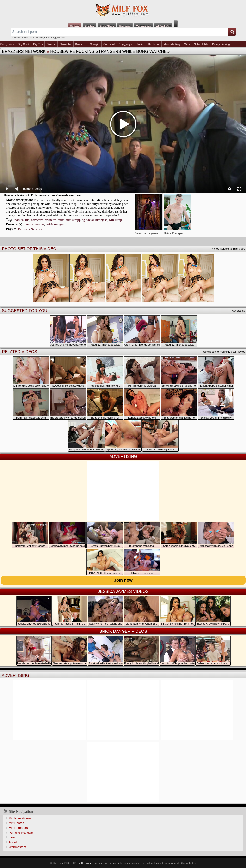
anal (32, 38)
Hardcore (154, 44)
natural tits (22, 220)
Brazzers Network (24, 51)
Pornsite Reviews (21, 833)
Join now (123, 580)
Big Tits (38, 44)
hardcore (37, 220)
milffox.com (84, 863)
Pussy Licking (221, 44)
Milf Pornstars (18, 828)
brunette (50, 220)
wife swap (115, 220)
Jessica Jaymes (34, 224)
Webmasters (17, 847)
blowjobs (101, 220)
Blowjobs (65, 44)
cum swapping (75, 220)
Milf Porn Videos (20, 818)
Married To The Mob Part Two (60, 195)
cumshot (39, 38)
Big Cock (24, 44)
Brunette (81, 44)
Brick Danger (55, 224)
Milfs (187, 44)
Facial (140, 44)
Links (12, 837)
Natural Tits (201, 44)
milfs (61, 220)
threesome (49, 38)
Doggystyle (126, 44)
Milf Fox (123, 10)
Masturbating (172, 44)
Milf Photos (16, 823)
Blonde (51, 44)
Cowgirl (95, 44)
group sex (60, 38)
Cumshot (109, 44)
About (13, 842)
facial (90, 220)
